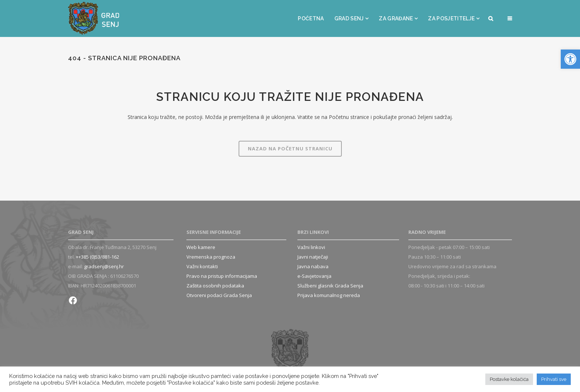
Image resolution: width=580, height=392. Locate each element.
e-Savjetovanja (314, 276)
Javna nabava (313, 266)
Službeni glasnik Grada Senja (330, 286)
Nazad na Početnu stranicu (290, 149)
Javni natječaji (313, 257)
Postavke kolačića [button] (509, 379)
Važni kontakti (202, 266)
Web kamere (201, 247)
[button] (570, 59)
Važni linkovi (311, 247)
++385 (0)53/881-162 (97, 257)
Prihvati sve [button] (554, 379)
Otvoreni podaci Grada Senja (219, 295)
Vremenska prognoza (211, 257)
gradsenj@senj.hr (104, 266)
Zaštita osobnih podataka (215, 286)
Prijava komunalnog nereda (329, 295)
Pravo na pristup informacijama (222, 276)
